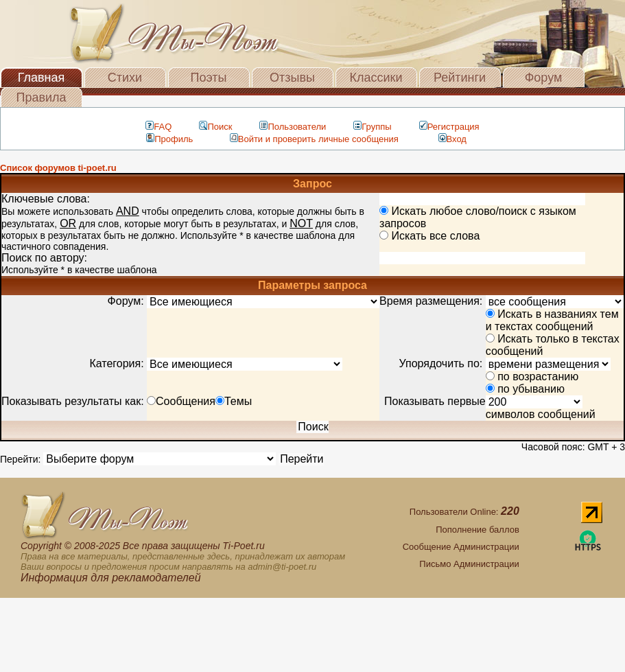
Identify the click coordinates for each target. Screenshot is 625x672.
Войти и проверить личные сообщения (314, 139)
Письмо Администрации (469, 564)
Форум (544, 78)
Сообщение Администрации (461, 547)
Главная (42, 78)
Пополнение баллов (477, 530)
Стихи (125, 78)
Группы (372, 127)
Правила (41, 97)
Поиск (215, 127)
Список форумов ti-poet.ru (58, 168)
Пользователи (293, 127)
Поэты (209, 78)
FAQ (158, 127)
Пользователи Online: (464, 512)
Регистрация (449, 127)
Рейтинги (460, 78)
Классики (376, 78)
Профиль (169, 139)
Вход (452, 139)
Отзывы (292, 78)
